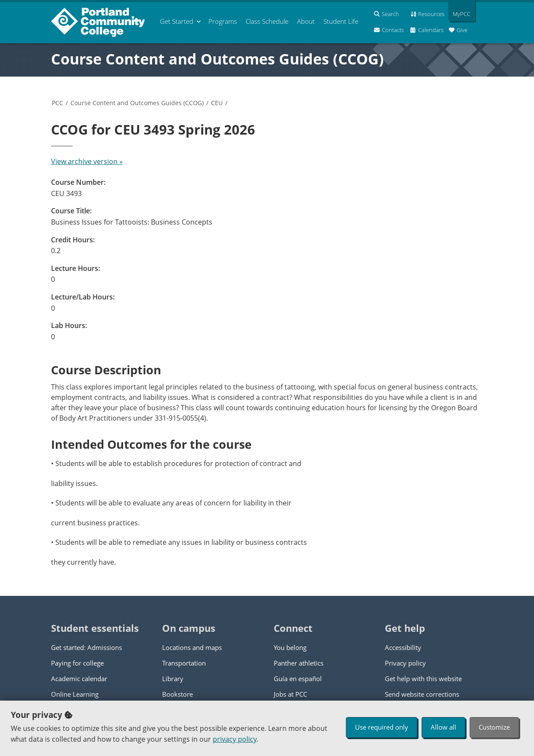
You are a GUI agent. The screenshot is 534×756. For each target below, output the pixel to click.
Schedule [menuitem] (267, 21)
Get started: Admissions (86, 647)
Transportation (184, 663)
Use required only (382, 727)
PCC (58, 103)
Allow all (443, 727)
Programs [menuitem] (223, 21)
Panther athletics (299, 663)
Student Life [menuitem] (341, 21)
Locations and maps (192, 647)
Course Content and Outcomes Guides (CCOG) (217, 59)
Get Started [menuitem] (177, 21)
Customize (494, 727)
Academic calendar (79, 679)
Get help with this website (423, 679)
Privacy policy (405, 663)
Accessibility (403, 647)
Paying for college (77, 663)
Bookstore (177, 694)
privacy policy (235, 739)
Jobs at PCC (290, 694)
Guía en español (298, 679)
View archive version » (87, 161)
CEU (217, 103)
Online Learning (75, 694)
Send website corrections (422, 694)
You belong (290, 647)
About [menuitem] (306, 21)
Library (173, 679)
